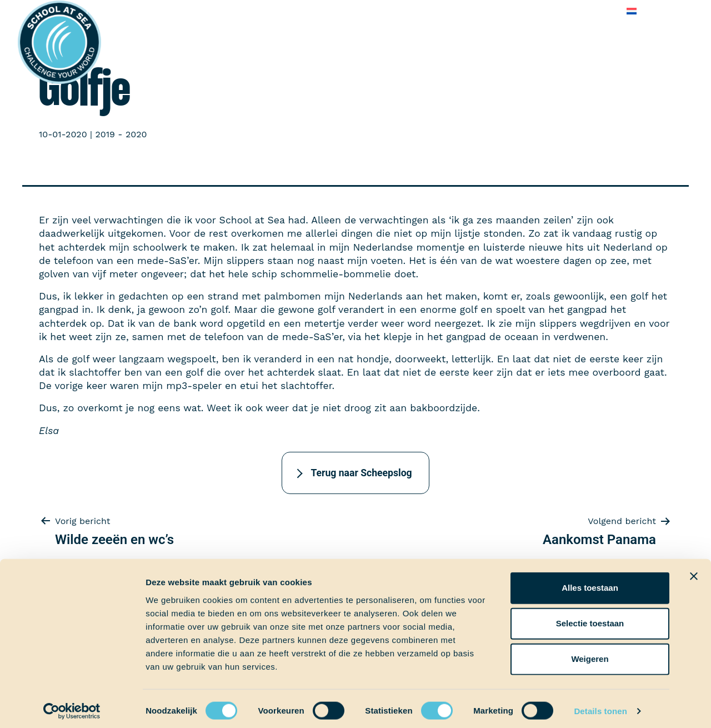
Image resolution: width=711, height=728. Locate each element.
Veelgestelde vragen (522, 11)
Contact (596, 11)
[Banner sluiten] (694, 571)
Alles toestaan (590, 583)
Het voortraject (118, 11)
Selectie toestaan (590, 618)
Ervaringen (245, 11)
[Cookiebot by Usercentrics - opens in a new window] (72, 706)
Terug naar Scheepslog (361, 473)
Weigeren (590, 654)
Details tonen (600, 706)
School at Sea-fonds (325, 11)
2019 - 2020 (121, 134)
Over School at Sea (424, 11)
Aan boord (187, 11)
